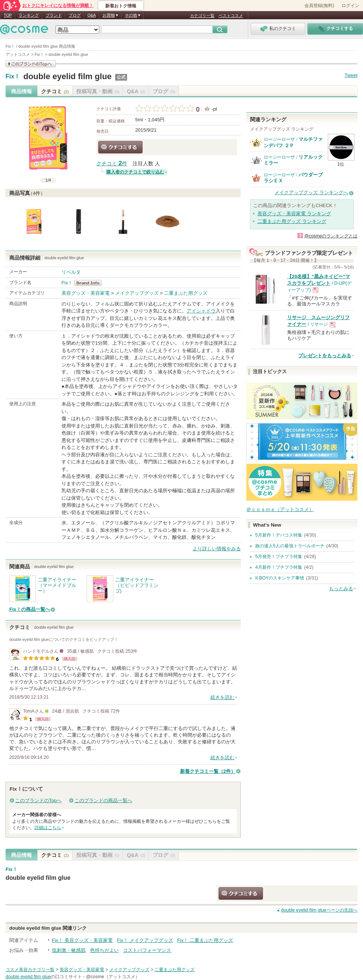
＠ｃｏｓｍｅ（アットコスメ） (280, 509)
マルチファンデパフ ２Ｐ (293, 142)
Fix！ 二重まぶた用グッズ (205, 940)
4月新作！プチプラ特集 (279, 567)
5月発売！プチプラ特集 (279, 557)
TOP (8, 15)
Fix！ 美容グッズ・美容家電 (82, 940)
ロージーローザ (279, 139)
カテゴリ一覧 (202, 16)
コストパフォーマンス (147, 950)
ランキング (29, 15)
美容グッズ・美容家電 (86, 293)
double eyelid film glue (67, 76)
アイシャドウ (201, 311)
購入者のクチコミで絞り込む (135, 172)
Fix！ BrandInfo (90, 283)
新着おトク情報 (121, 6)
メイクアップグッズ (137, 293)
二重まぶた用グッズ (186, 293)
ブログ (75, 15)
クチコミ (55, 91)
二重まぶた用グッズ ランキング (292, 221)
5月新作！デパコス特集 (279, 535)
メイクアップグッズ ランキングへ (311, 192)
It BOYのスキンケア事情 (280, 578)
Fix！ (13, 77)
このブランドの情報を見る (31, 64)
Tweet (351, 75)
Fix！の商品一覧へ (30, 609)
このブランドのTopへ (38, 800)
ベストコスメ (231, 16)
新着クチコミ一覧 (208, 771)
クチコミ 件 (112, 164)
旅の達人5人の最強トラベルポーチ (290, 546)
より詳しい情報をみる (217, 549)
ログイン (350, 6)
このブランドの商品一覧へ (103, 800)
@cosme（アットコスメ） (113, 977)
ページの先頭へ (319, 910)
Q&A (92, 15)
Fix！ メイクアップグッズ (145, 940)
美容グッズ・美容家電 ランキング (294, 214)
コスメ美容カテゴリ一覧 (30, 970)
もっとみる (341, 589)
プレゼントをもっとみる (325, 356)
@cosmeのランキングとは (331, 236)
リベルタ (71, 272)
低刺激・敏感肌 (69, 950)
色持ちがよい (104, 950)
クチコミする (120, 147)
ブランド (54, 15)
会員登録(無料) (319, 6)
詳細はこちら (48, 828)
